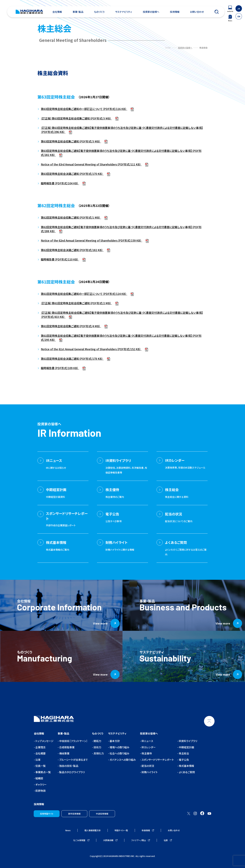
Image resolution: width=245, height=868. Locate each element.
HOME (168, 48)
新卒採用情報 (74, 814)
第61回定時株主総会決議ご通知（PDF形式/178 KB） (72, 359)
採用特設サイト (47, 814)
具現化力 (98, 753)
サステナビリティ (124, 12)
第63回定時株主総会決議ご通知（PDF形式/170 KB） (72, 174)
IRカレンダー (148, 747)
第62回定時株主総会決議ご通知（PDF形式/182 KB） (72, 250)
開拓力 (97, 741)
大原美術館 (110, 840)
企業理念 (40, 747)
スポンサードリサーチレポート (157, 760)
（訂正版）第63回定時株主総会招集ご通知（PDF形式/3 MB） (76, 118)
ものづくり (99, 12)
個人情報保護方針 (93, 830)
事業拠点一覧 (43, 772)
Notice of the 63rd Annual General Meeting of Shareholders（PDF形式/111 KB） (91, 164)
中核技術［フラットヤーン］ (73, 741)
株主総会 (184, 753)
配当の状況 (148, 766)
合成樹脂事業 (67, 747)
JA (239, 9)
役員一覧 (40, 766)
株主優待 (146, 753)
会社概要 (40, 753)
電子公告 (184, 760)
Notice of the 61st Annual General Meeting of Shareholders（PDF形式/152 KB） (91, 349)
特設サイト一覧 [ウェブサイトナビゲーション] (121, 830)
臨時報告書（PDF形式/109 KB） (60, 368)
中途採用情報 (102, 814)
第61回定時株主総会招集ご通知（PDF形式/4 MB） (71, 326)
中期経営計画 (186, 747)
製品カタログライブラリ (72, 772)
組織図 (39, 778)
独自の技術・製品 (68, 766)
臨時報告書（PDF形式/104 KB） (60, 183)
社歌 (168, 840)
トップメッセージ (44, 741)
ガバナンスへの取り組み (122, 760)
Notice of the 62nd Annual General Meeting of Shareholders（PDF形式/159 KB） (92, 240)
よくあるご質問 (187, 772)
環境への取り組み (119, 747)
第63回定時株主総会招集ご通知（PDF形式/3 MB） (71, 141)
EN (239, 16)
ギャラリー (41, 784)
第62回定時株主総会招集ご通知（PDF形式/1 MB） (71, 217)
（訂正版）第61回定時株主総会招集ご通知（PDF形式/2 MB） (76, 303)
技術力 (97, 747)
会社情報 (57, 12)
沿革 (38, 760)
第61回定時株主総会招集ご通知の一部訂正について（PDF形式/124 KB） (84, 294)
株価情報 (148, 830)
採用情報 (175, 12)
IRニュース (147, 741)
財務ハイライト (149, 772)
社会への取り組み (119, 753)
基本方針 (114, 741)
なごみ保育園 (81, 840)
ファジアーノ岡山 (141, 840)
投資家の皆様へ (151, 12)
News (68, 830)
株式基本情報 (186, 766)
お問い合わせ (197, 12)
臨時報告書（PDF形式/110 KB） (60, 259)
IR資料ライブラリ (188, 741)
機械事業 (64, 753)
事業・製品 (78, 12)
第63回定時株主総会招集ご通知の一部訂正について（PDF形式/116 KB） (84, 109)
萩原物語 (40, 791)
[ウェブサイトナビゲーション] (230, 9)
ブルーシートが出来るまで (73, 760)
